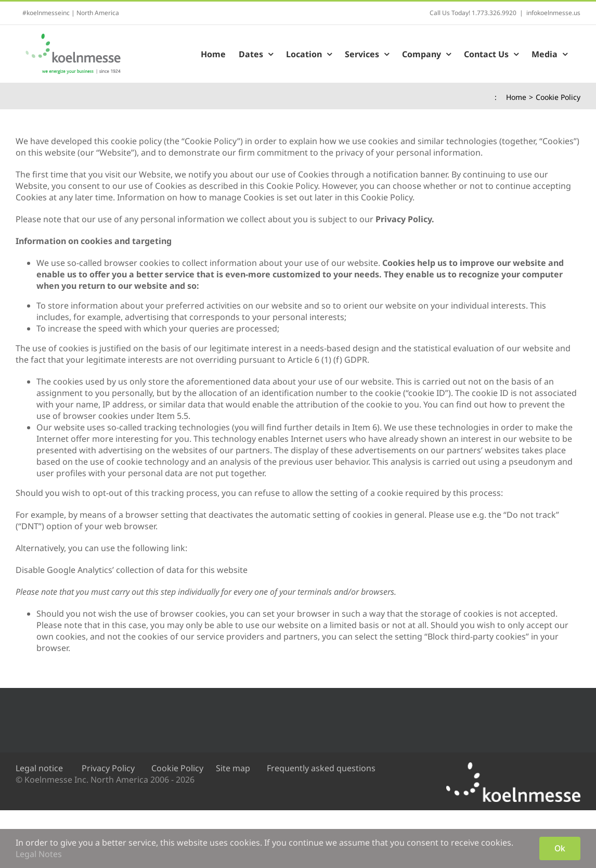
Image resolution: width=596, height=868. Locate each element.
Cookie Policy (177, 768)
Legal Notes (39, 854)
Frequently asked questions (321, 768)
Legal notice (39, 768)
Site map (233, 768)
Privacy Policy (108, 768)
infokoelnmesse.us (553, 13)
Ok (560, 848)
